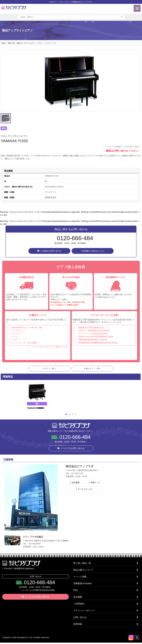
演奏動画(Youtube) (83, 584)
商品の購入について (83, 570)
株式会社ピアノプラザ (71, 425)
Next (118, 396)
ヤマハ (40, 43)
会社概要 (78, 598)
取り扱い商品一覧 (82, 563)
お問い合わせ (80, 619)
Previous (23, 396)
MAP (65, 541)
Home (4, 43)
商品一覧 (11, 43)
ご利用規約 (79, 605)
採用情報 (78, 625)
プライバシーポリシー (84, 612)
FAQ (76, 591)
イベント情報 (80, 577)
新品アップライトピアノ (26, 43)
